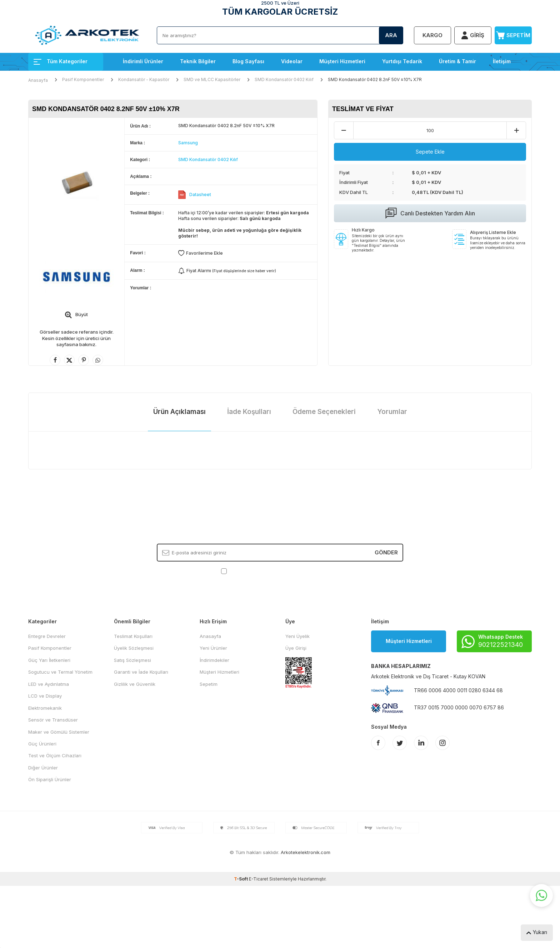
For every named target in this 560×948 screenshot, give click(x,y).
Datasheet (200, 194)
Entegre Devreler (47, 636)
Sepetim (209, 684)
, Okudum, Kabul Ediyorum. (280, 571)
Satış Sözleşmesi (132, 660)
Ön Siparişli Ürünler (50, 779)
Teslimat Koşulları (133, 636)
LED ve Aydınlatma (49, 684)
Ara (391, 35)
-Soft (241, 879)
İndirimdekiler (214, 660)
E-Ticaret (259, 879)
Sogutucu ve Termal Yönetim (60, 672)
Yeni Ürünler (213, 648)
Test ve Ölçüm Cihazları (55, 755)
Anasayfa (38, 80)
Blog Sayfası (248, 61)
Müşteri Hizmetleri (342, 61)
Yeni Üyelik (297, 636)
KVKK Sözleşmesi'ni (253, 571)
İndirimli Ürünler (143, 61)
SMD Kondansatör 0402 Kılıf (284, 79)
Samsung (188, 143)
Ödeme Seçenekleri (324, 412)
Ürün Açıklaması (179, 412)
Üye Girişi (296, 648)
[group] (76, 182)
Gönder (386, 552)
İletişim (502, 61)
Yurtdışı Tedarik (402, 61)
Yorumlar (392, 412)
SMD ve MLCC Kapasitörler (212, 79)
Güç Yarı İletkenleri (49, 660)
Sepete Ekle (430, 152)
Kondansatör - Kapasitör (144, 79)
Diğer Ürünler (43, 768)
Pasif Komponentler (83, 79)
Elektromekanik (45, 708)
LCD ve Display (45, 696)
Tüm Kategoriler (61, 61)
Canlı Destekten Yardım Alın (430, 213)
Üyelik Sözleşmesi (134, 648)
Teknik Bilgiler (198, 61)
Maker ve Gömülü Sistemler (59, 732)
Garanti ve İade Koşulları (141, 672)
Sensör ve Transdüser (53, 720)
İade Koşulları (249, 412)
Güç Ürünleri (42, 744)
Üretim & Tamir (457, 61)
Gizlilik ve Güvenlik (135, 684)
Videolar (292, 61)
